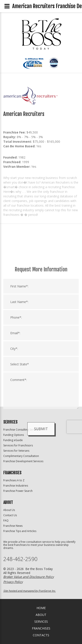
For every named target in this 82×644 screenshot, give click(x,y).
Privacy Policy (13, 582)
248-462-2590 (20, 559)
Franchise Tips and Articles (20, 531)
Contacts (41, 635)
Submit (41, 487)
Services (41, 621)
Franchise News (13, 526)
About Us (9, 510)
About (41, 615)
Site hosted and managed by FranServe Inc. (30, 591)
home (41, 608)
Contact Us (10, 515)
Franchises (41, 628)
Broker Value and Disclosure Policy (29, 577)
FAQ (6, 520)
